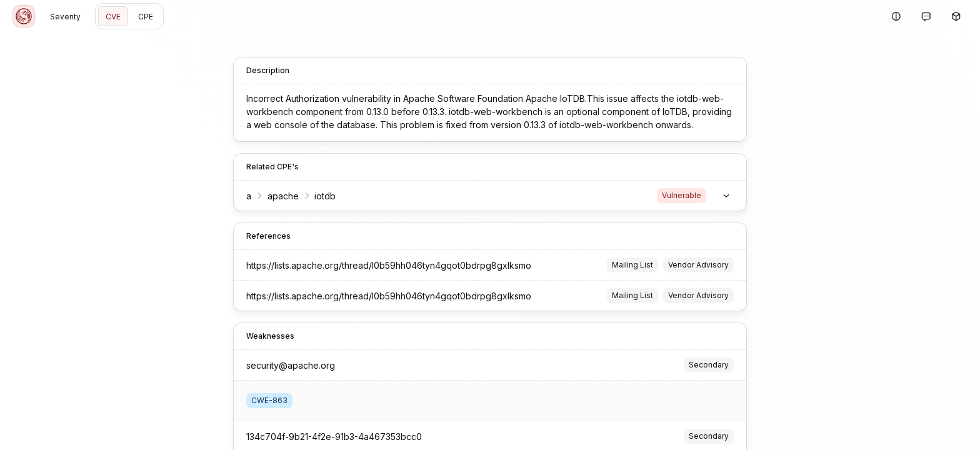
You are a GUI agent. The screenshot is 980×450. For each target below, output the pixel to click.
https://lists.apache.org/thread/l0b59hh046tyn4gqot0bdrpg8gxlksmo (389, 265)
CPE (146, 17)
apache (283, 196)
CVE (113, 17)
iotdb (325, 196)
